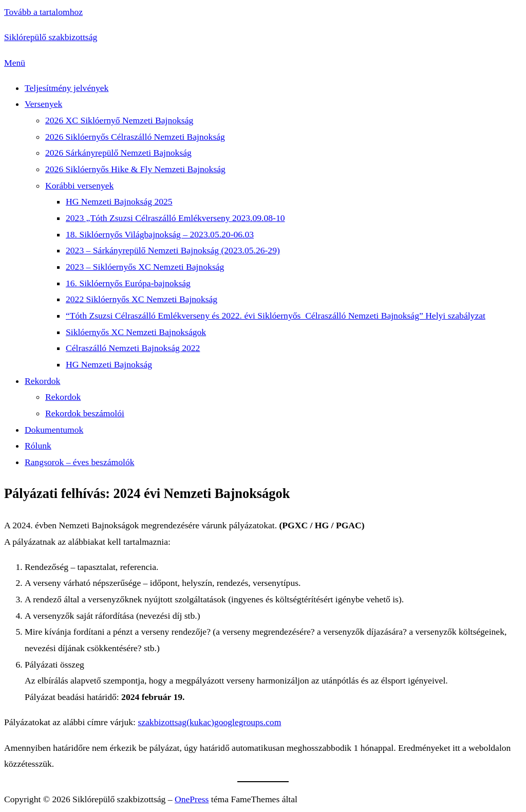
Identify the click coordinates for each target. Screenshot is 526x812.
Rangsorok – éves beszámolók (80, 462)
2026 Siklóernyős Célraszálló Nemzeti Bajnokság (135, 137)
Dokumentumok (54, 430)
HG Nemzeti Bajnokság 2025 (119, 201)
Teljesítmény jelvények (67, 88)
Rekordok (42, 381)
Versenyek (43, 104)
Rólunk (38, 446)
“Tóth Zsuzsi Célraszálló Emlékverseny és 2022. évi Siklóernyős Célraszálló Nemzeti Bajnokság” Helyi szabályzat (276, 316)
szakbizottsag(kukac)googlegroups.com (209, 722)
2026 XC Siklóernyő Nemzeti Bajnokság (119, 120)
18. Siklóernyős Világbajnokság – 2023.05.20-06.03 (160, 234)
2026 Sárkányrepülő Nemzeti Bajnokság (118, 153)
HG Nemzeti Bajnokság (109, 364)
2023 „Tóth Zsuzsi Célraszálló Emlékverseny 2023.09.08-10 (175, 218)
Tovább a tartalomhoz (43, 12)
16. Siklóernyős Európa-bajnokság (128, 283)
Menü (15, 63)
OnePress (192, 799)
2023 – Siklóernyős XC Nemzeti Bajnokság (145, 267)
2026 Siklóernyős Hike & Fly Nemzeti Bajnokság (135, 169)
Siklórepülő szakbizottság (51, 37)
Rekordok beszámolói (85, 413)
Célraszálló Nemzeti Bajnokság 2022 (133, 348)
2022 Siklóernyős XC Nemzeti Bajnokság (142, 299)
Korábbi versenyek (79, 186)
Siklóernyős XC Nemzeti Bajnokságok (136, 332)
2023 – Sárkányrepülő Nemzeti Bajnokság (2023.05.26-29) (173, 250)
